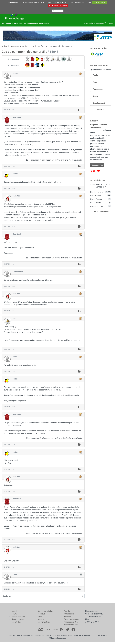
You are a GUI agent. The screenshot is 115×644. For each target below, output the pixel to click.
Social (40, 617)
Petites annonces (18, 617)
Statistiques (104, 211)
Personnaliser (58, 11)
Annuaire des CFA (71, 622)
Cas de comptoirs (29, 46)
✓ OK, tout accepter (100, 3)
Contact (55, 630)
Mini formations (44, 622)
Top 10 (95, 211)
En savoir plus (97, 165)
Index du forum (9, 46)
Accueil (14, 611)
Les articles (16, 622)
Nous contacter (18, 619)
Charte (48, 630)
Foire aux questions (71, 619)
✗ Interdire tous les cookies (58, 5)
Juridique (41, 614)
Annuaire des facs (71, 625)
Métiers (41, 619)
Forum (14, 614)
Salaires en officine (45, 611)
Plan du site (68, 611)
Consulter (101, 109)
